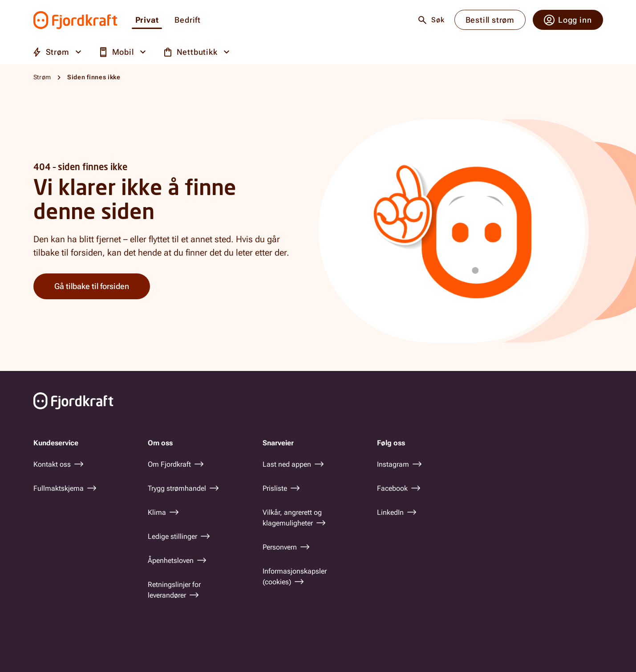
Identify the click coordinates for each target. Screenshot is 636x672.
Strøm (43, 77)
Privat (147, 20)
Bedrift (188, 20)
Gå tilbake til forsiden (92, 286)
